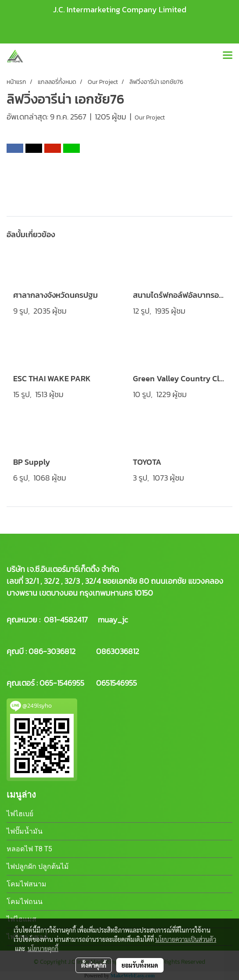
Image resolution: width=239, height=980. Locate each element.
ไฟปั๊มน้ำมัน (25, 831)
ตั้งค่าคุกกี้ (94, 965)
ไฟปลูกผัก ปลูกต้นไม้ (38, 866)
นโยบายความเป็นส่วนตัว (186, 939)
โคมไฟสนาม (27, 884)
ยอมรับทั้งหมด (140, 965)
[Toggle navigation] (228, 56)
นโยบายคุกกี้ (43, 948)
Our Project (150, 118)
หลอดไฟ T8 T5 (29, 849)
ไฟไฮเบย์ (20, 814)
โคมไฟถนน (25, 902)
